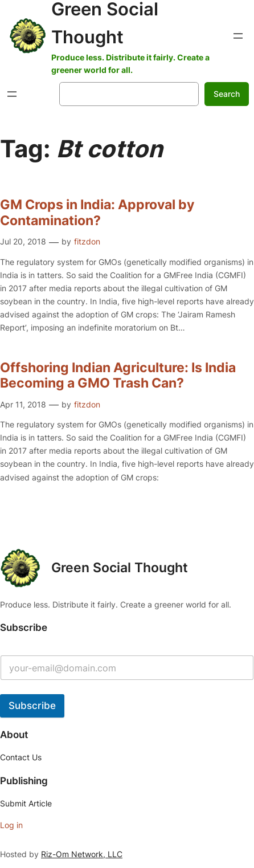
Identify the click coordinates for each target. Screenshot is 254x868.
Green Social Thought (120, 568)
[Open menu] (238, 36)
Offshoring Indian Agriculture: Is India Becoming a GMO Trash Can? (118, 376)
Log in (11, 825)
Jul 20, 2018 (23, 241)
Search (227, 94)
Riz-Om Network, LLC (82, 854)
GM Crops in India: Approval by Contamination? (97, 213)
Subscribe (32, 706)
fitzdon (87, 241)
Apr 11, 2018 (23, 404)
